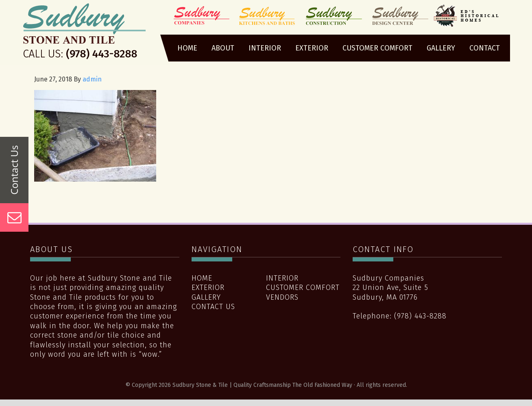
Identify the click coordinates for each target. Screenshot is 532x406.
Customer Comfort (303, 287)
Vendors (282, 297)
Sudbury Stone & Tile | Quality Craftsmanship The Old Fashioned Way (84, 34)
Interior (282, 278)
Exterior (208, 287)
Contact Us (213, 307)
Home (202, 278)
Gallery (206, 297)
